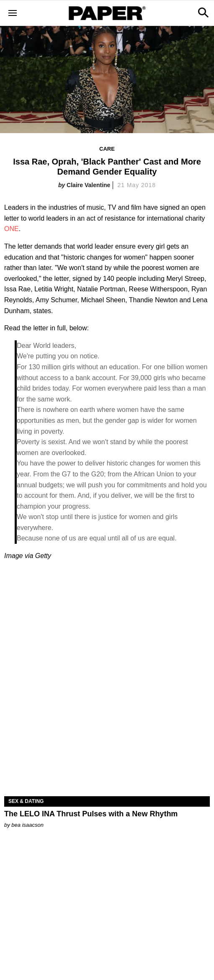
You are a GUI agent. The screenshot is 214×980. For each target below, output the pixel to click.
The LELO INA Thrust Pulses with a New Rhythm (91, 814)
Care (107, 149)
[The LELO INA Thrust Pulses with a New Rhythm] (107, 745)
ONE (12, 229)
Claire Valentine (88, 185)
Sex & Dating (26, 801)
